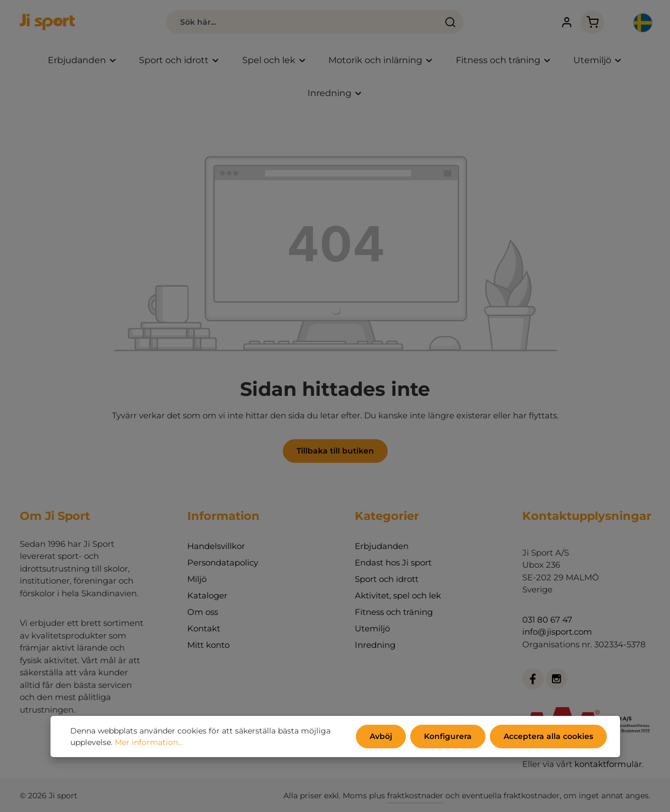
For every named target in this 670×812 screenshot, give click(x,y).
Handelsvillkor (216, 546)
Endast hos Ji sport (393, 562)
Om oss (203, 612)
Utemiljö (372, 628)
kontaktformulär (608, 764)
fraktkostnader (415, 796)
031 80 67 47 (547, 620)
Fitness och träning (394, 612)
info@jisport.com (557, 632)
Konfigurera (448, 736)
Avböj (381, 736)
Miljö (197, 579)
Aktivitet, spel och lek (398, 595)
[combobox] (302, 22)
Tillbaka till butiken (335, 451)
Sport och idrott (387, 579)
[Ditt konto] (566, 22)
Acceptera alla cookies (548, 736)
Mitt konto (208, 645)
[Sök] (451, 22)
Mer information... (149, 742)
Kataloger (207, 595)
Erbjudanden (382, 546)
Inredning (375, 645)
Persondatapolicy (223, 562)
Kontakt (204, 628)
